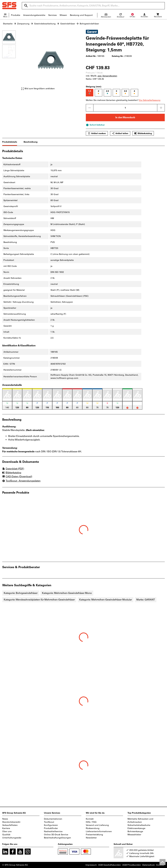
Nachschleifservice (53, 831)
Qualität (6, 835)
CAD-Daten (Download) (17, 477)
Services (52, 15)
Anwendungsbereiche (34, 15)
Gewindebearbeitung (45, 24)
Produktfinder (51, 828)
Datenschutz (148, 865)
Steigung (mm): (94, 87)
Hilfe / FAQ (91, 822)
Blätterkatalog (143, 133)
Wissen (63, 15)
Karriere (6, 828)
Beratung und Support (81, 15)
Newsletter (91, 838)
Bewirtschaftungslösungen (57, 838)
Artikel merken (97, 133)
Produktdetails (10, 142)
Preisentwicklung (94, 835)
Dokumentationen (53, 819)
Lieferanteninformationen (99, 831)
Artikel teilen (120, 133)
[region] (11, 62)
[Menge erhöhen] (161, 108)
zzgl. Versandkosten (107, 76)
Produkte (16, 15)
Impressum (91, 865)
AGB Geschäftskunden (110, 865)
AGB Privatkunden (132, 865)
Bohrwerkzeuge (135, 831)
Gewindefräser (68, 24)
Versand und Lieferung (97, 825)
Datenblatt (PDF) (13, 469)
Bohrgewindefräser (89, 24)
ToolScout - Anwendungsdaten (21, 481)
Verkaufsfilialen (10, 825)
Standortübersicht (11, 822)
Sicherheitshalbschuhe (139, 825)
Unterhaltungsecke (12, 838)
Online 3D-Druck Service (56, 835)
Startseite (8, 24)
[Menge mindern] (90, 108)
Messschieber (134, 835)
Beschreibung (31, 142)
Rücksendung (93, 828)
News (5, 819)
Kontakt (90, 819)
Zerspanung (23, 24)
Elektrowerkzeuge (136, 828)
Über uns (7, 831)
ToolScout (49, 822)
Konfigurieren (51, 825)
